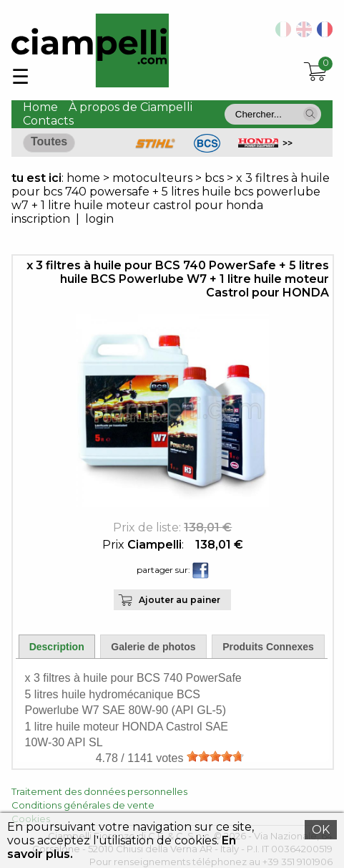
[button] (310, 114)
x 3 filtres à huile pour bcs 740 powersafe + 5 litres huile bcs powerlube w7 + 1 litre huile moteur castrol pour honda (171, 192)
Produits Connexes (268, 647)
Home (40, 107)
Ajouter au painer (180, 600)
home (83, 178)
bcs (214, 178)
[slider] (215, 756)
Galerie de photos (153, 647)
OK (321, 830)
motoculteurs (154, 178)
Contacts (48, 121)
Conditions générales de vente (83, 805)
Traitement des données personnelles (99, 791)
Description (57, 647)
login (99, 219)
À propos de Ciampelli (131, 107)
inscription (41, 219)
